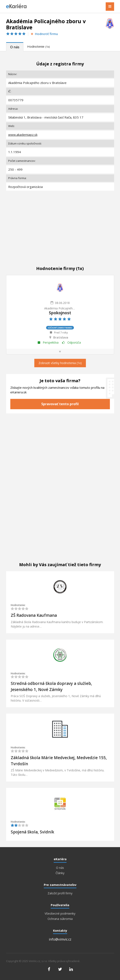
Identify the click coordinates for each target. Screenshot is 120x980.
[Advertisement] (60, 224)
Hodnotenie (38, 46)
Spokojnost (60, 313)
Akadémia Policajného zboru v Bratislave (60, 308)
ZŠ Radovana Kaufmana (34, 615)
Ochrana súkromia (60, 919)
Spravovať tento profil (60, 404)
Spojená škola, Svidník (32, 832)
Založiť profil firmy (60, 893)
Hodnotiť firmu (44, 34)
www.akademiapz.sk (23, 135)
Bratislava (61, 337)
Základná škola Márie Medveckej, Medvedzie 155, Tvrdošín (59, 761)
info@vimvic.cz (60, 939)
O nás (15, 47)
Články (60, 873)
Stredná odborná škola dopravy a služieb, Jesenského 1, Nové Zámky (51, 686)
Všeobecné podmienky (60, 914)
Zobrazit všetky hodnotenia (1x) (60, 363)
